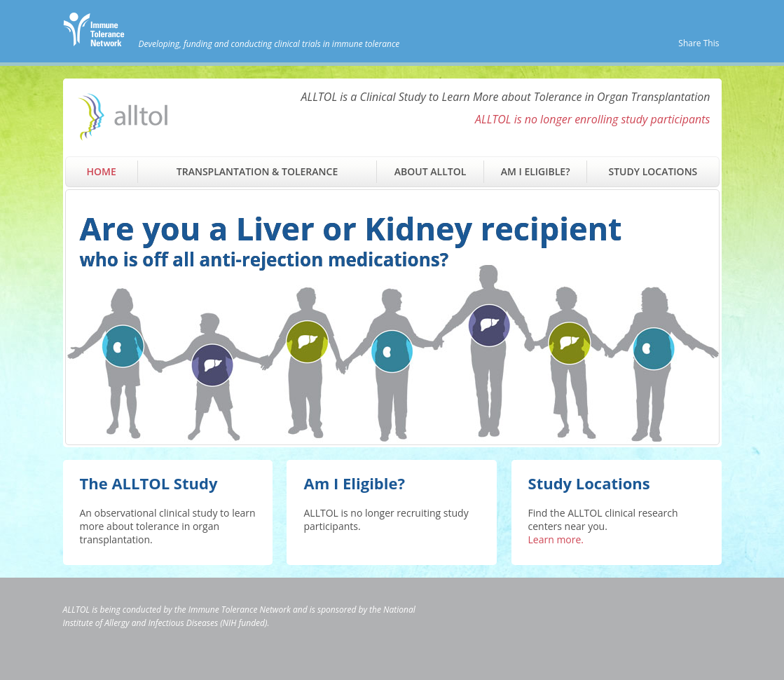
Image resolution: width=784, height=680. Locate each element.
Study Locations (653, 171)
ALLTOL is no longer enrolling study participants (593, 119)
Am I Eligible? (536, 171)
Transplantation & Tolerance (257, 171)
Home (102, 171)
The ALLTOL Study (149, 483)
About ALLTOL (430, 171)
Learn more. (556, 539)
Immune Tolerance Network (240, 610)
